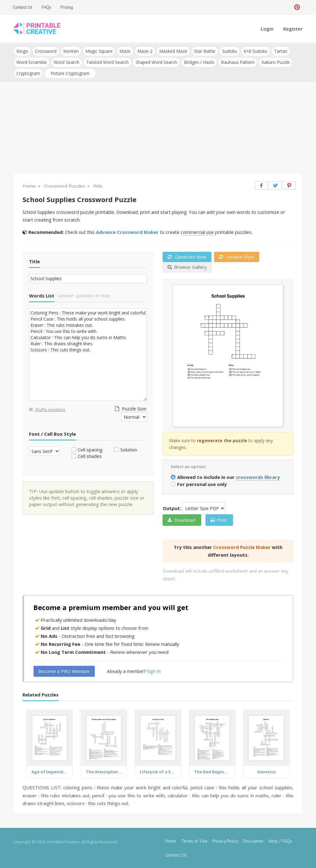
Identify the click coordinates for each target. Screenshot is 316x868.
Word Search (67, 62)
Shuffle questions (47, 410)
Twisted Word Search (107, 62)
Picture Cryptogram (70, 73)
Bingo (22, 51)
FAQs (46, 7)
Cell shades (90, 456)
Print (219, 520)
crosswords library (258, 477)
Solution (129, 450)
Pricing (67, 7)
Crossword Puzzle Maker (242, 547)
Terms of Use (194, 841)
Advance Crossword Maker (127, 232)
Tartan (281, 51)
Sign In (154, 671)
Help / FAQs (280, 841)
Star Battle (205, 51)
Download (181, 520)
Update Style (237, 257)
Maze (125, 51)
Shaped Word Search (156, 62)
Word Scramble (32, 62)
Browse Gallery (187, 267)
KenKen (71, 51)
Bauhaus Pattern (238, 62)
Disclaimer (253, 841)
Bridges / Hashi (199, 62)
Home (171, 841)
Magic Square (99, 51)
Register (293, 29)
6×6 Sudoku (256, 51)
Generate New (187, 257)
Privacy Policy (225, 841)
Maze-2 (145, 51)
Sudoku (230, 51)
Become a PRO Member (64, 671)
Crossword (46, 51)
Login (267, 29)
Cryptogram (28, 73)
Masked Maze (173, 51)
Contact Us (23, 7)
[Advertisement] (158, 128)
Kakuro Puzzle (276, 62)
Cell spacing (90, 450)
